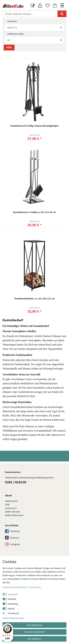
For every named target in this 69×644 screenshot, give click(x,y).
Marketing (13, 604)
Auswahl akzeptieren (34, 632)
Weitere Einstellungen (14, 618)
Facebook (12, 531)
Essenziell (13, 594)
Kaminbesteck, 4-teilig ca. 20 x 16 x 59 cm (34, 212)
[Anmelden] (40, 6)
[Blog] (33, 6)
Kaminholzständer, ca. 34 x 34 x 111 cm (35, 299)
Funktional (13, 613)
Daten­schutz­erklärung (15, 587)
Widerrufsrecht (13, 512)
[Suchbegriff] (30, 14)
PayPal (11, 609)
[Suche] (62, 14)
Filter (9, 47)
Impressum (11, 508)
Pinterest (12, 538)
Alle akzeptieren (34, 625)
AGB (7, 505)
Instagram (13, 544)
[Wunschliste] (48, 6)
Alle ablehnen (35, 639)
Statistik (12, 599)
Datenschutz (11, 501)
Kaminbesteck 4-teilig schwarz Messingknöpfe (34, 126)
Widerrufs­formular (14, 515)
